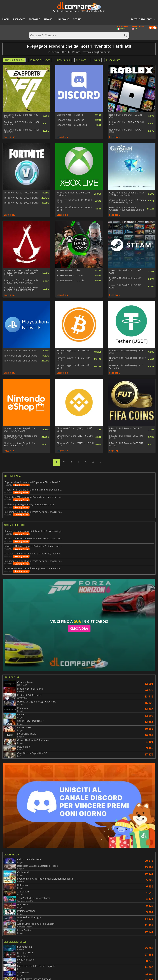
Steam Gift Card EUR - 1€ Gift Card (125, 272)
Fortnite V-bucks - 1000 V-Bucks (21, 193)
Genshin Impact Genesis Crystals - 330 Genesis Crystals (127, 201)
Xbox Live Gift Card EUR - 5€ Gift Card (74, 209)
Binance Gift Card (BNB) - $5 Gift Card (75, 437)
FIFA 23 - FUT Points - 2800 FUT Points (126, 437)
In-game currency (40, 60)
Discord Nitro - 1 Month (70, 115)
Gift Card (81, 60)
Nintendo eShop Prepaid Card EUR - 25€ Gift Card (21, 437)
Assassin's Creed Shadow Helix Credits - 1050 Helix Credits (21, 289)
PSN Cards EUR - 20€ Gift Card (21, 356)
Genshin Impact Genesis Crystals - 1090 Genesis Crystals (127, 209)
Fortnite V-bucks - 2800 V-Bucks (21, 198)
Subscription (63, 60)
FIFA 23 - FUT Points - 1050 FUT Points (126, 444)
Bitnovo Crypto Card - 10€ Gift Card (73, 352)
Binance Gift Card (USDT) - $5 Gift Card (128, 359)
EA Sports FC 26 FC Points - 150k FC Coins (22, 131)
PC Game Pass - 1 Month (70, 281)
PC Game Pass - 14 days (70, 275)
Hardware (63, 19)
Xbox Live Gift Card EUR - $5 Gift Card (74, 201)
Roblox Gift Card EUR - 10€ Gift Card (126, 131)
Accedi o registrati (142, 19)
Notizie (77, 19)
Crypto (96, 60)
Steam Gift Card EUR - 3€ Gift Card (125, 287)
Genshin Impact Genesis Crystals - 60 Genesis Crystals (127, 194)
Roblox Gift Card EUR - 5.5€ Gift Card (127, 123)
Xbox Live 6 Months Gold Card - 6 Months (74, 194)
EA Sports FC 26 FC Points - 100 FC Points (21, 116)
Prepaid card (113, 60)
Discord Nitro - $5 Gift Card (72, 125)
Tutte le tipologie (14, 60)
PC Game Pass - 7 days (69, 270)
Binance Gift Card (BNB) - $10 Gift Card (75, 444)
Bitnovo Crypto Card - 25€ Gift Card (73, 359)
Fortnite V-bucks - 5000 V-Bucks (21, 203)
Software (34, 19)
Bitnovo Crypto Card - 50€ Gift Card (73, 367)
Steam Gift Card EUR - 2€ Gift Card (125, 279)
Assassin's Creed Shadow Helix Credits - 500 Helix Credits (21, 281)
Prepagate (19, 19)
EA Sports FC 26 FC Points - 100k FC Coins (22, 123)
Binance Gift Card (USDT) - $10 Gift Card (126, 367)
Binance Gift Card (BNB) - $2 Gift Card (75, 430)
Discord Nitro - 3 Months (70, 120)
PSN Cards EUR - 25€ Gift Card (21, 361)
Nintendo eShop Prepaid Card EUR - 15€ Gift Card (21, 430)
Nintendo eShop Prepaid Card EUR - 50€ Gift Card (21, 444)
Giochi (6, 19)
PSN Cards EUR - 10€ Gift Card (21, 351)
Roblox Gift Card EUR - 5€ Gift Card (126, 116)
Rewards (49, 19)
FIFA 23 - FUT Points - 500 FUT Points (126, 430)
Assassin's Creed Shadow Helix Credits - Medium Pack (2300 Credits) (21, 273)
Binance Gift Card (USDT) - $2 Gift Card (128, 352)
